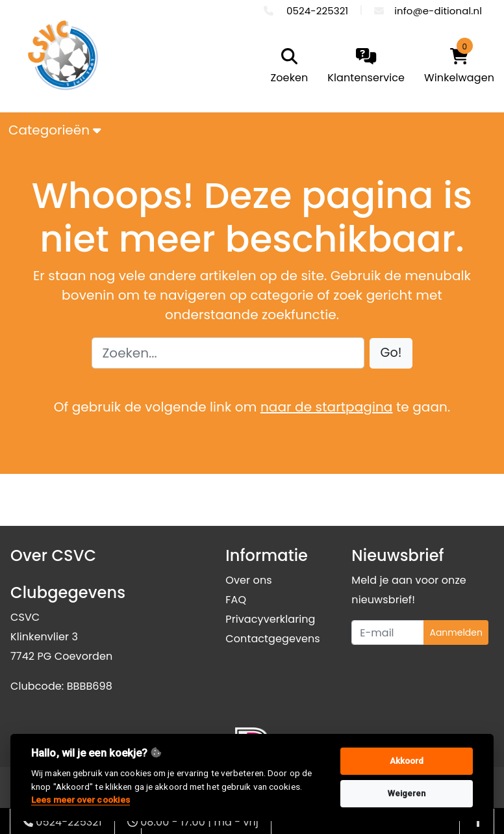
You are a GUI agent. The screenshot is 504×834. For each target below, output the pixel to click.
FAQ (236, 600)
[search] (286, 67)
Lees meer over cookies (81, 800)
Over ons (248, 580)
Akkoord (407, 761)
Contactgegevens (272, 639)
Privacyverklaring (270, 619)
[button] (391, 353)
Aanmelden (456, 632)
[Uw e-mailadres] (388, 632)
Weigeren (407, 793)
